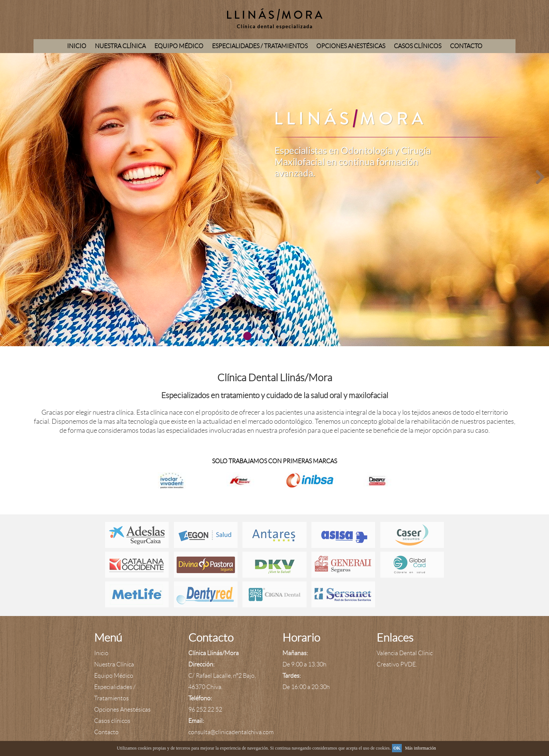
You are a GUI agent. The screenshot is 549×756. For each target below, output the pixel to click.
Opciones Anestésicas (351, 46)
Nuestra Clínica (120, 46)
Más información (420, 748)
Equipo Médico (179, 46)
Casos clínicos (418, 46)
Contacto (466, 46)
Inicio (77, 46)
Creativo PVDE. (397, 664)
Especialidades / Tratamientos (260, 46)
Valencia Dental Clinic (405, 653)
